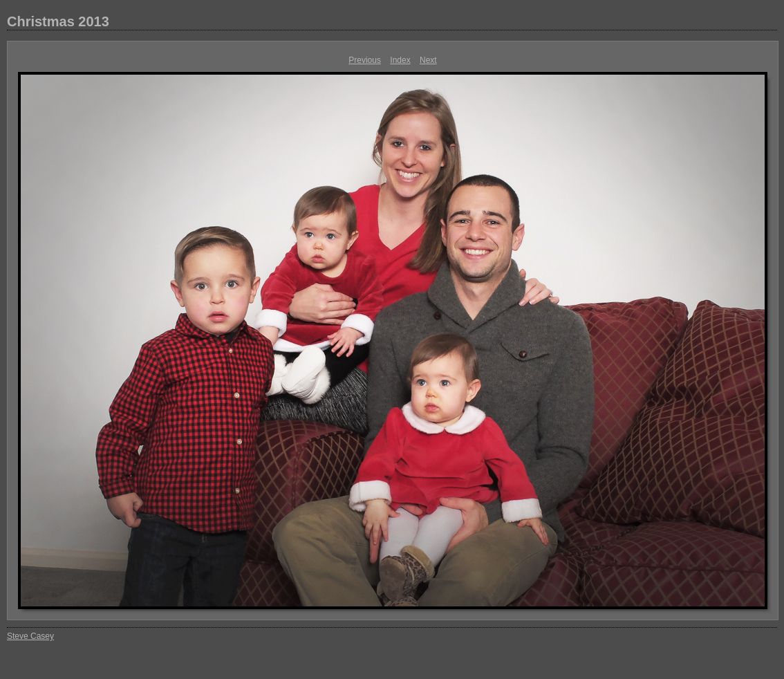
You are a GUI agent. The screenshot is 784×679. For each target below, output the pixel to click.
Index (400, 60)
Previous (365, 60)
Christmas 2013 (58, 21)
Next (428, 60)
